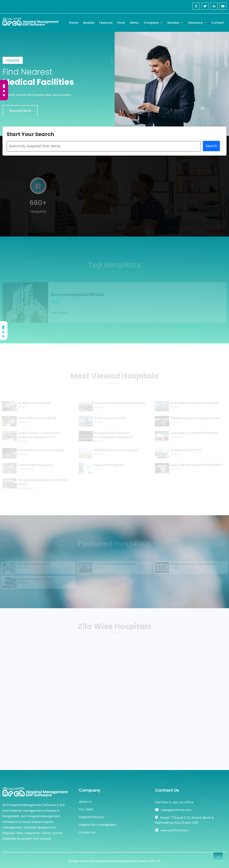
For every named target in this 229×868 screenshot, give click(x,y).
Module (89, 23)
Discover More (20, 115)
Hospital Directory (92, 815)
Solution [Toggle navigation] (173, 23)
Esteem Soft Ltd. (149, 859)
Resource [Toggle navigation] (195, 23)
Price (121, 23)
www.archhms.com (175, 828)
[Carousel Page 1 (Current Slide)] (4, 86)
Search (211, 147)
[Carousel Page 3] (4, 95)
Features (106, 23)
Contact (218, 23)
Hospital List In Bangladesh (98, 823)
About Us (85, 800)
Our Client (86, 807)
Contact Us (87, 831)
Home (74, 23)
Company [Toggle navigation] (151, 23)
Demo (134, 23)
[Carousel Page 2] (4, 91)
